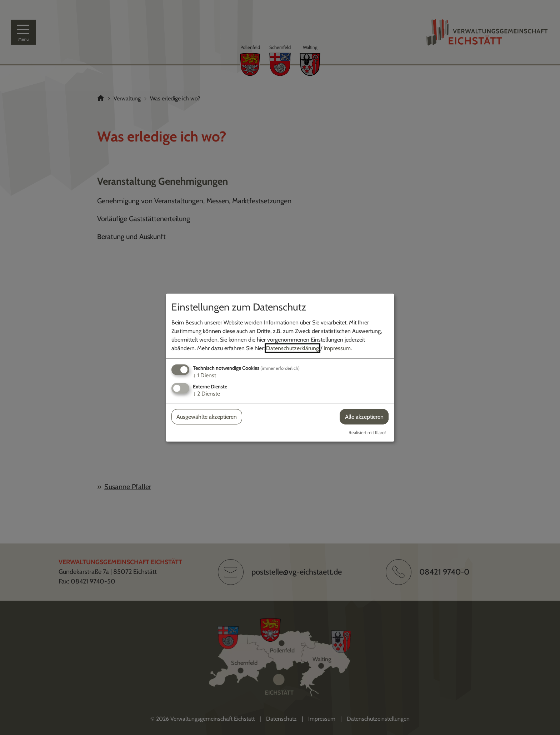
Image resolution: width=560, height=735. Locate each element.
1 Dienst (204, 375)
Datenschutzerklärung (292, 348)
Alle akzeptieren (364, 417)
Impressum (337, 348)
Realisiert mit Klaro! (367, 433)
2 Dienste (206, 394)
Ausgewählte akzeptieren (207, 417)
